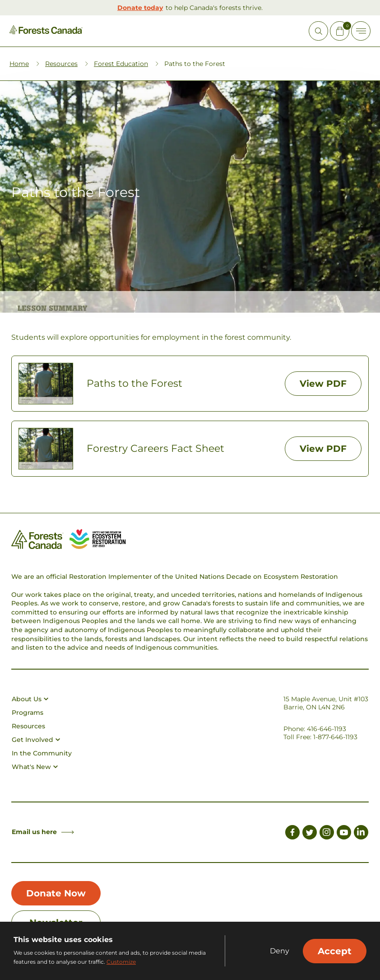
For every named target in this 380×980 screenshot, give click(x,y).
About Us (30, 699)
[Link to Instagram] (327, 834)
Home (19, 64)
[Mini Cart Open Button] (340, 31)
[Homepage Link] (46, 32)
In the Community (42, 753)
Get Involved (36, 740)
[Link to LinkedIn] (361, 834)
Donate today (140, 8)
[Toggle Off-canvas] (361, 31)
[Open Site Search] (318, 31)
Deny (280, 951)
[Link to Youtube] (344, 834)
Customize (121, 962)
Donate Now (56, 893)
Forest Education (121, 64)
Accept (335, 951)
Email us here (43, 832)
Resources (61, 64)
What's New (35, 767)
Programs (28, 713)
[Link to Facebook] (292, 834)
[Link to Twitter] (310, 834)
